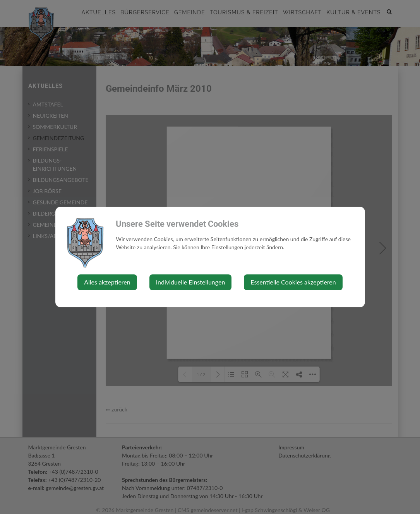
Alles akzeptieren (107, 282)
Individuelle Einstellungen (191, 282)
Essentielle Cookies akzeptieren (293, 282)
